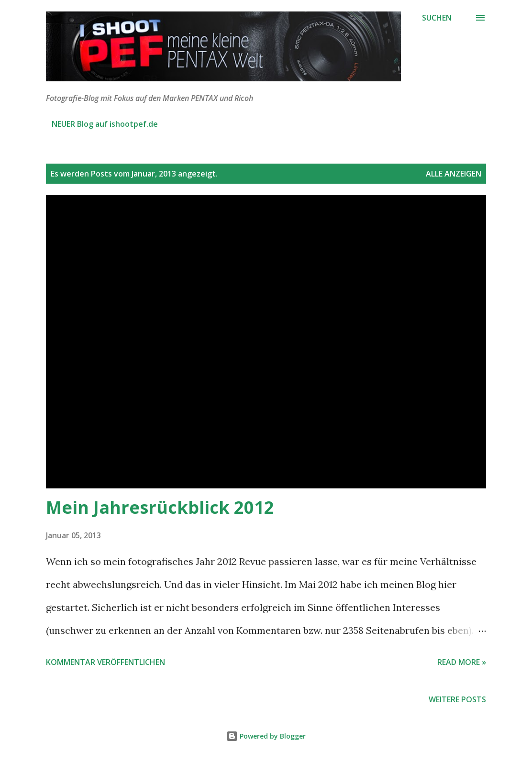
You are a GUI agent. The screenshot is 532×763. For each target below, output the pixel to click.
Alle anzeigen (454, 174)
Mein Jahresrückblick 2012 (160, 507)
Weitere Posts (457, 699)
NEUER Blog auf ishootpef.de (105, 124)
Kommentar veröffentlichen (105, 662)
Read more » (462, 662)
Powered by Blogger (266, 736)
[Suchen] (437, 18)
